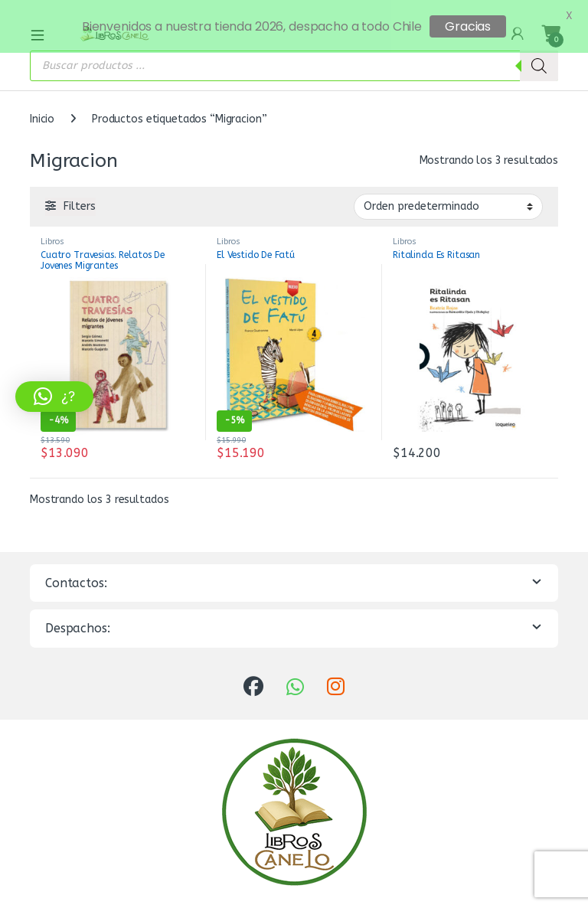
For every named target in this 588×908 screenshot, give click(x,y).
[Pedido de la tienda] (448, 197)
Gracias (468, 26)
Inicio (42, 109)
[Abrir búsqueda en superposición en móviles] (294, 56)
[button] (54, 397)
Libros (52, 232)
